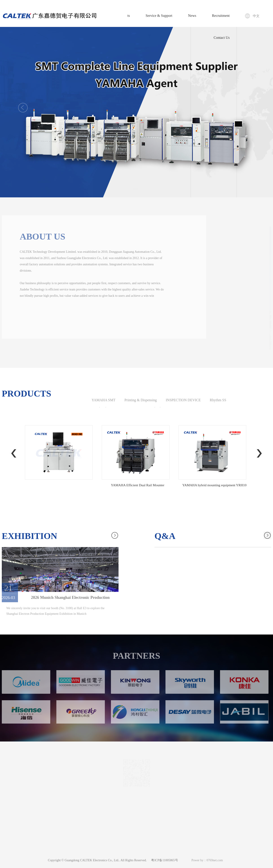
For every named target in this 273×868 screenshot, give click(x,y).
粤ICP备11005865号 (164, 860)
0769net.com (215, 860)
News (192, 16)
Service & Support (159, 16)
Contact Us (222, 38)
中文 (256, 16)
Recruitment (221, 16)
